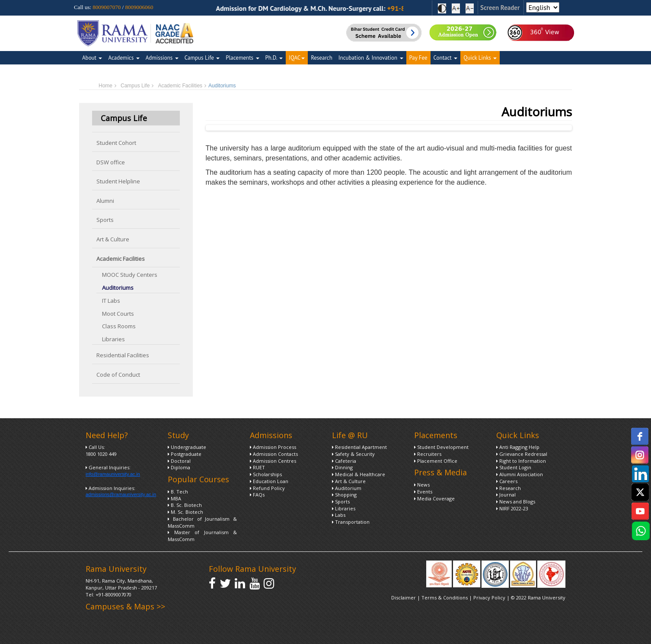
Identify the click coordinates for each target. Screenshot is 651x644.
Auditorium (347, 488)
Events (423, 492)
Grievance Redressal (522, 454)
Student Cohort (116, 143)
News (422, 485)
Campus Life (202, 58)
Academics (124, 58)
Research (322, 58)
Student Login (514, 467)
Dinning (342, 467)
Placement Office (436, 461)
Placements (242, 58)
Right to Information (521, 461)
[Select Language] (543, 7)
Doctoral (179, 461)
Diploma (179, 467)
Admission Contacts (274, 454)
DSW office (111, 162)
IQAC (297, 58)
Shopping (344, 495)
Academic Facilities (180, 86)
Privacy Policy (490, 598)
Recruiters (428, 454)
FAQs (257, 495)
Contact (446, 58)
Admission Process (273, 447)
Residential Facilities (123, 355)
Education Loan (269, 481)
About (92, 58)
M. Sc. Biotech (185, 512)
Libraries (113, 339)
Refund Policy (267, 488)
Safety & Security (353, 454)
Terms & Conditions (445, 598)
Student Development (441, 447)
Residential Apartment (359, 447)
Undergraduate (187, 447)
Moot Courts (118, 314)
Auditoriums (118, 288)
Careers (507, 481)
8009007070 (107, 7)
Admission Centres (273, 461)
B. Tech (178, 492)
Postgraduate (185, 454)
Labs (339, 515)
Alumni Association (520, 474)
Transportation (351, 522)
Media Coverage (434, 498)
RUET (257, 467)
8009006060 (139, 7)
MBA (174, 498)
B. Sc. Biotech (185, 505)
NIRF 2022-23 (512, 508)
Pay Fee (418, 58)
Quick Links (480, 58)
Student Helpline (118, 181)
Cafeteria (344, 461)
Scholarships (266, 474)
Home (105, 86)
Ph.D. (274, 58)
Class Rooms (119, 326)
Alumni (105, 201)
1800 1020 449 (101, 454)
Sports (105, 220)
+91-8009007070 (113, 594)
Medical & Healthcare (359, 474)
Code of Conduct (118, 375)
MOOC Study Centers (130, 275)
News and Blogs (516, 501)
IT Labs (111, 301)
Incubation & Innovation (371, 58)
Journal (506, 495)
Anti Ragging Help (518, 447)
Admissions (162, 58)
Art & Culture (113, 239)
